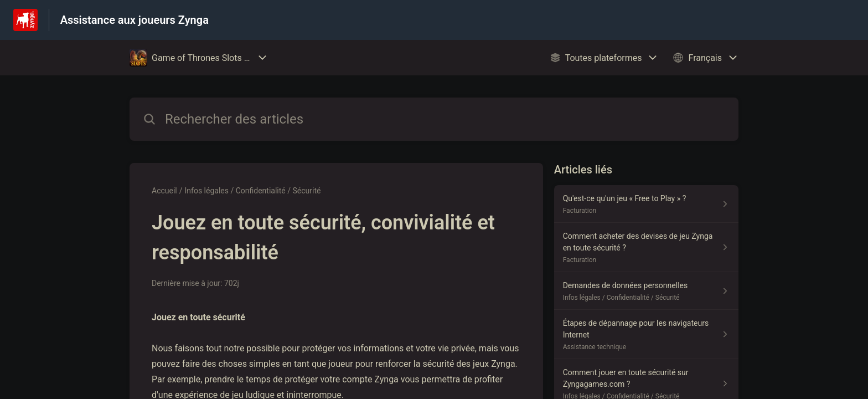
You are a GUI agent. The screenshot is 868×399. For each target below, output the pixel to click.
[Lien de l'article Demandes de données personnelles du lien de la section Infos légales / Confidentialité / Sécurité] (646, 291)
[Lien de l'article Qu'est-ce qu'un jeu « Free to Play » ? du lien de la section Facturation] (646, 204)
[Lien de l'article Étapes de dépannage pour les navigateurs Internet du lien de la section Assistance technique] (646, 334)
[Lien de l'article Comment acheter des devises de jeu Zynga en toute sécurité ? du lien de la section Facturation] (646, 247)
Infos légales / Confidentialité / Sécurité (253, 191)
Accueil (164, 191)
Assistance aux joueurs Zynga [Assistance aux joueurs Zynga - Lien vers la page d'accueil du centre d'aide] (135, 20)
